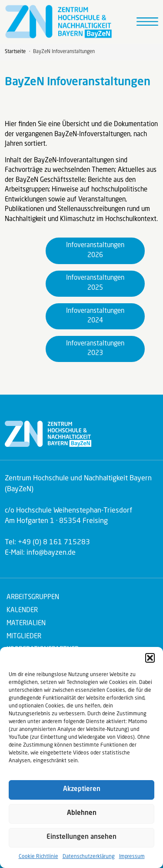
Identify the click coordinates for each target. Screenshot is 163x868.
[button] (150, 658)
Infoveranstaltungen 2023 (95, 349)
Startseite (15, 52)
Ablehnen (82, 813)
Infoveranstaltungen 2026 (95, 251)
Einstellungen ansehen (81, 837)
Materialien (26, 624)
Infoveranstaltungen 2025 (95, 283)
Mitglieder (24, 637)
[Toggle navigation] (147, 22)
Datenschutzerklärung (89, 857)
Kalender (22, 611)
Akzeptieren (82, 789)
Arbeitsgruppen (33, 598)
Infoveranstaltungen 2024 (95, 316)
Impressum (132, 857)
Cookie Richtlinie (38, 857)
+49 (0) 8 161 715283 (54, 543)
